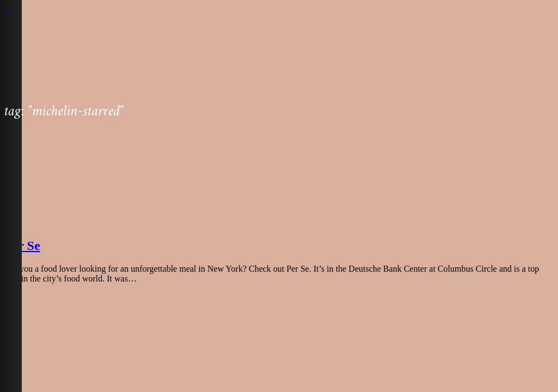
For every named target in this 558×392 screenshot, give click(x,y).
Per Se (22, 246)
